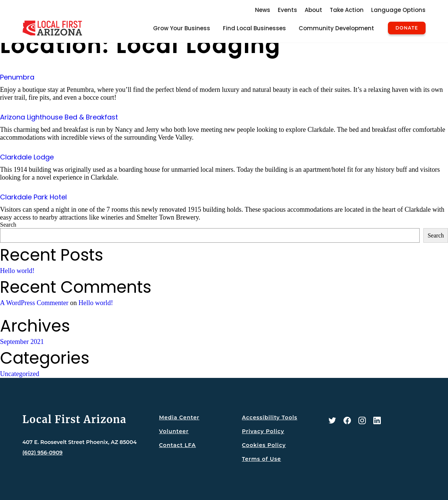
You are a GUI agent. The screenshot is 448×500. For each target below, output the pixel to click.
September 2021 (22, 342)
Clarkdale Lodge (27, 157)
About (313, 10)
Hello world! (17, 271)
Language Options (398, 10)
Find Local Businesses (254, 28)
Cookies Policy (264, 445)
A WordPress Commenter (34, 303)
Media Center (179, 417)
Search (8, 225)
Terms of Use (262, 459)
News (263, 10)
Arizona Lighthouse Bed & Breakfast (59, 117)
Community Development (336, 28)
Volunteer (174, 431)
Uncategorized (20, 374)
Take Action (347, 10)
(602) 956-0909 (43, 453)
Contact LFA (178, 445)
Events (287, 10)
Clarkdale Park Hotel (33, 197)
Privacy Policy (263, 431)
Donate (407, 28)
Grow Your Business (182, 28)
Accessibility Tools (270, 417)
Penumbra (17, 77)
